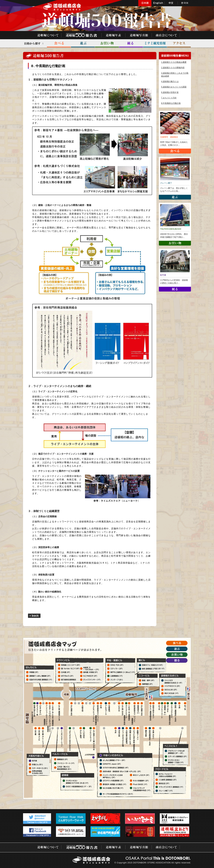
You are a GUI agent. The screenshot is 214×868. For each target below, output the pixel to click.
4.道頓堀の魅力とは (170, 81)
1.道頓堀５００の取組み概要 (174, 62)
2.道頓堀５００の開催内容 (173, 68)
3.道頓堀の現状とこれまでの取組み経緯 (175, 75)
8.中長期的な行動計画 (171, 103)
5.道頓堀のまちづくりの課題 (174, 87)
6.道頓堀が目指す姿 (170, 92)
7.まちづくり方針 (169, 98)
